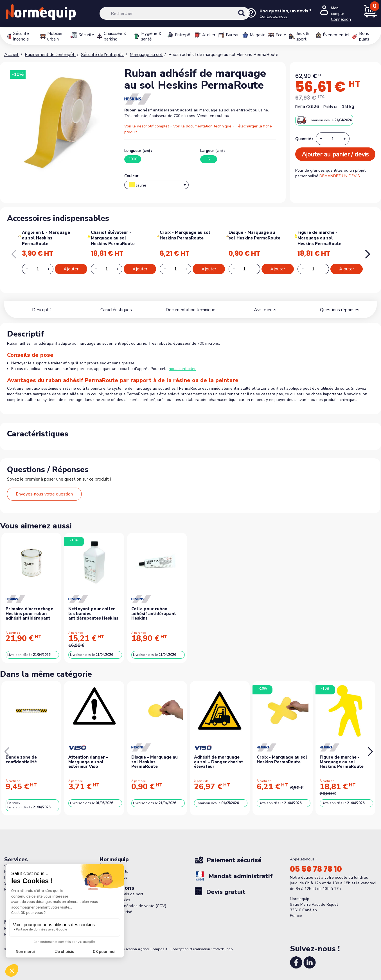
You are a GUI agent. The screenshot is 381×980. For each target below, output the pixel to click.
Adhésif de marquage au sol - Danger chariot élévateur (219, 762)
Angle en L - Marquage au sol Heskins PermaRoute (46, 238)
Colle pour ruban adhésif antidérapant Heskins (154, 614)
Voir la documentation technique (202, 126)
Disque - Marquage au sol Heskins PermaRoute (254, 235)
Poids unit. (332, 107)
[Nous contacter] (278, 14)
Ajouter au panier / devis (335, 154)
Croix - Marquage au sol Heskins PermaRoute (185, 235)
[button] (367, 254)
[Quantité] (333, 139)
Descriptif (41, 310)
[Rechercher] (175, 13)
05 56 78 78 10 (316, 869)
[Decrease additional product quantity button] (30, 269)
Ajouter (71, 269)
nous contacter (182, 369)
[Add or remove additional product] (38, 269)
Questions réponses (340, 310)
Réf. (299, 107)
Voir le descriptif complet (147, 126)
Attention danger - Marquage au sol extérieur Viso (88, 762)
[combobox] (156, 185)
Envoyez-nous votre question (44, 494)
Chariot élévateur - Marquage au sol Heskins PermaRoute (113, 238)
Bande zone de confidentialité (21, 760)
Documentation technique (191, 310)
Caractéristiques (116, 310)
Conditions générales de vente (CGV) (133, 906)
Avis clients (265, 310)
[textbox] (156, 186)
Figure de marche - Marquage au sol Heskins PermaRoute (319, 238)
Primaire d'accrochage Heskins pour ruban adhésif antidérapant (29, 614)
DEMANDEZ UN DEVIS (340, 176)
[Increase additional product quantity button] (52, 269)
